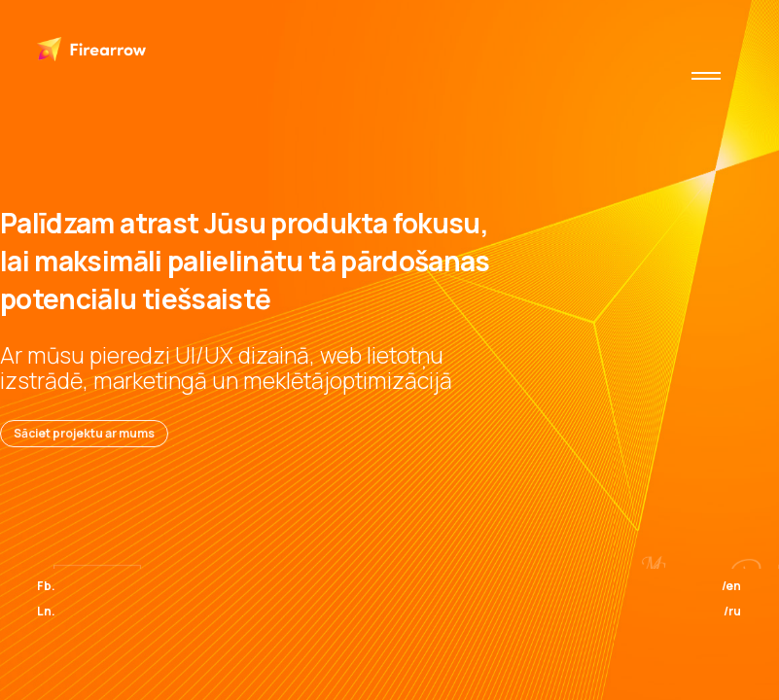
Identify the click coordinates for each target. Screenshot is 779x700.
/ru (732, 611)
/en (731, 586)
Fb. (46, 586)
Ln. (46, 611)
